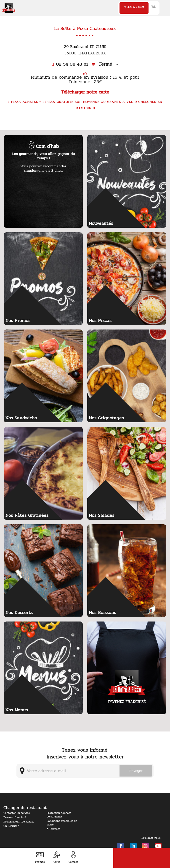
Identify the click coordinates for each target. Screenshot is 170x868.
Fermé (105, 64)
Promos (40, 857)
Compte (73, 857)
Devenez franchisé (15, 817)
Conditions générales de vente (62, 823)
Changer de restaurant (25, 808)
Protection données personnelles (59, 815)
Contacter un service (17, 813)
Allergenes (53, 829)
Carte (57, 857)
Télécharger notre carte (85, 92)
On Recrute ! (11, 826)
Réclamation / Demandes (19, 822)
